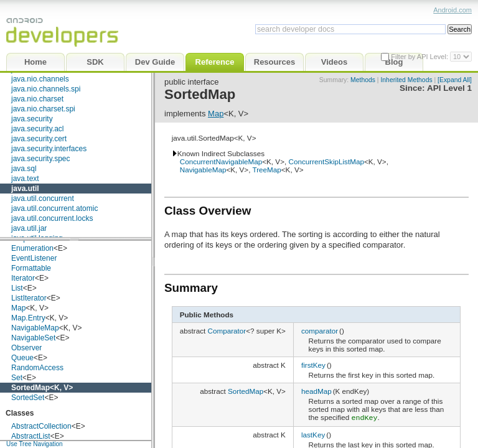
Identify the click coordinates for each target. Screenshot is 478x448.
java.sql (24, 169)
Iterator (23, 278)
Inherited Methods (406, 80)
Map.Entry (28, 318)
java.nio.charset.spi (43, 109)
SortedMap (30, 388)
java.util (25, 189)
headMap (316, 391)
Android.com (452, 10)
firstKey (313, 365)
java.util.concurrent (43, 198)
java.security (32, 119)
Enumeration (32, 248)
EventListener (34, 258)
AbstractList (31, 436)
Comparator (227, 331)
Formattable (31, 268)
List (17, 288)
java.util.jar (29, 228)
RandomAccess (37, 368)
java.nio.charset (37, 99)
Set (17, 378)
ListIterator (29, 298)
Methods (363, 80)
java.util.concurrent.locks (52, 218)
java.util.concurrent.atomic (54, 208)
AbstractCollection (41, 426)
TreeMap (266, 170)
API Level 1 (449, 88)
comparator (320, 331)
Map (18, 308)
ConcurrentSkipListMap (326, 161)
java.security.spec (40, 159)
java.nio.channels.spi (46, 89)
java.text (25, 179)
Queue (22, 358)
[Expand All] (455, 80)
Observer (26, 348)
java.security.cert (39, 139)
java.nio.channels (40, 79)
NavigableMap (35, 328)
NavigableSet (33, 338)
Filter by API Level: (420, 57)
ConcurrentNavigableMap (221, 161)
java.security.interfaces (49, 149)
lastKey (313, 433)
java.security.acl (37, 129)
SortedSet (28, 398)
